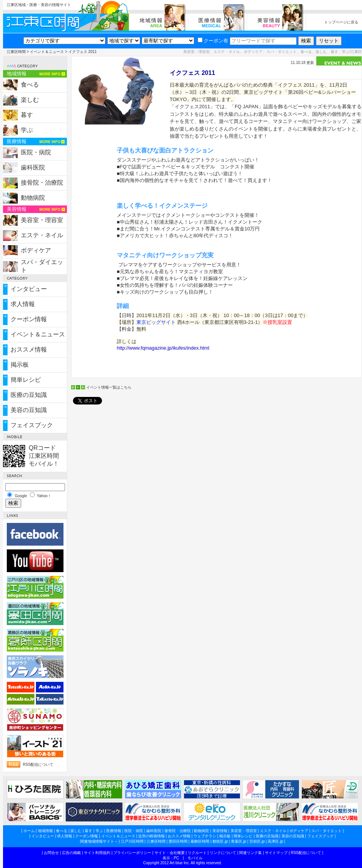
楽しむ (30, 100)
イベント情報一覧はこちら (109, 387)
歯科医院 (33, 167)
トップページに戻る (341, 22)
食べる (30, 85)
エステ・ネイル (42, 235)
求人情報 (23, 304)
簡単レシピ (26, 380)
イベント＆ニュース (47, 52)
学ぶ (27, 130)
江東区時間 (16, 52)
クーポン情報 (29, 319)
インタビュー (29, 289)
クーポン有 (213, 41)
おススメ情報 (29, 349)
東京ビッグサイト (156, 322)
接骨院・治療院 (42, 183)
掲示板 (20, 365)
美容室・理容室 (42, 220)
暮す (27, 115)
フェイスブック (32, 425)
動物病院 (33, 198)
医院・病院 (36, 152)
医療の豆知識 (29, 395)
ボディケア (36, 250)
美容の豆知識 (29, 410)
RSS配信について (38, 765)
